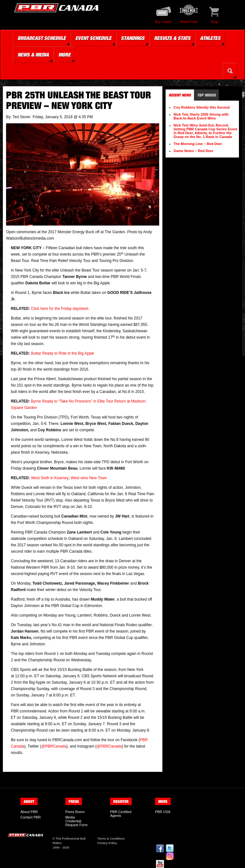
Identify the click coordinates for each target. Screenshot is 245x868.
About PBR (29, 812)
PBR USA (163, 812)
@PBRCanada (54, 746)
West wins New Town (89, 478)
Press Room (75, 812)
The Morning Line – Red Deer (198, 144)
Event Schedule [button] (93, 38)
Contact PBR (31, 817)
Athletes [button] (210, 38)
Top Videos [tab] (206, 95)
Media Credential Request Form (77, 821)
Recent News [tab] (180, 95)
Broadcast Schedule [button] (42, 38)
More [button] (64, 55)
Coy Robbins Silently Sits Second (202, 107)
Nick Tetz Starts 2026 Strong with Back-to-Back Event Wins (201, 116)
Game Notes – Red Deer (193, 151)
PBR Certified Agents (121, 814)
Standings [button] (133, 38)
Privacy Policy (107, 843)
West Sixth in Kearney (50, 478)
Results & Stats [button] (172, 38)
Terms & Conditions (111, 838)
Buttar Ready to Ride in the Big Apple (63, 353)
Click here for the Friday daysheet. (60, 309)
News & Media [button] (33, 55)
